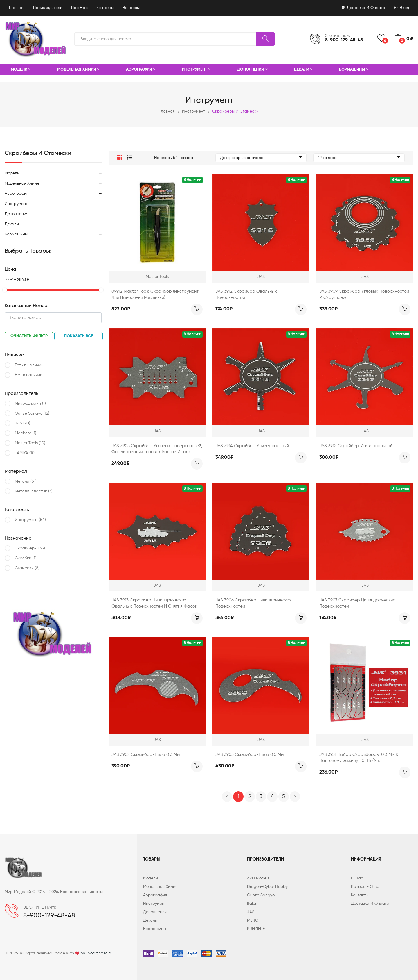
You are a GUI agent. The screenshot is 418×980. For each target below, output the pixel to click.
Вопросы (131, 8)
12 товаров (359, 158)
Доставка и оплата (363, 8)
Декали (303, 70)
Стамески (27, 568)
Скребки (26, 558)
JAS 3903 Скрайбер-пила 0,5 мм (249, 755)
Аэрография (141, 70)
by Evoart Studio (96, 953)
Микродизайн (30, 404)
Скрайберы (30, 548)
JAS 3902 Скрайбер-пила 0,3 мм (146, 755)
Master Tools (30, 443)
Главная (17, 8)
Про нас (79, 8)
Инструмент (197, 70)
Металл (26, 481)
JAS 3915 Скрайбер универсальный (356, 446)
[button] (120, 158)
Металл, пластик (34, 491)
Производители (48, 8)
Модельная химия (79, 70)
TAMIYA (25, 453)
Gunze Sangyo (32, 413)
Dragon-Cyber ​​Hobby (267, 887)
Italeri (252, 904)
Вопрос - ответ (366, 887)
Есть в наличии (29, 365)
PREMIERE (256, 929)
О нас (357, 878)
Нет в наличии (29, 375)
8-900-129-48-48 (344, 40)
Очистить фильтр (29, 336)
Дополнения (253, 70)
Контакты (105, 8)
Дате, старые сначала (261, 158)
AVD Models (258, 878)
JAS (22, 423)
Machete (26, 433)
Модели (21, 70)
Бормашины (354, 70)
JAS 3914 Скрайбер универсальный (252, 446)
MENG (253, 920)
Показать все (79, 336)
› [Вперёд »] (295, 797)
